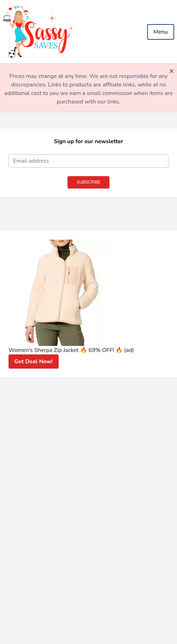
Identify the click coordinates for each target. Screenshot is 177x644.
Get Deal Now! (34, 362)
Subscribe (88, 182)
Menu (161, 32)
